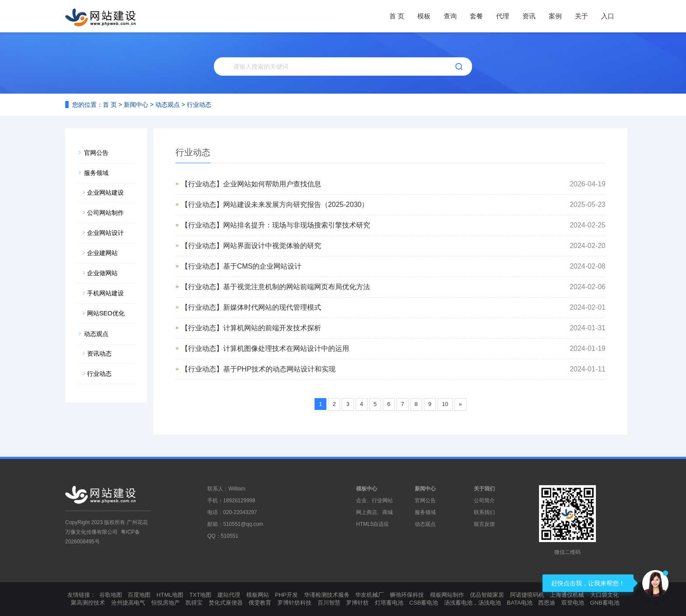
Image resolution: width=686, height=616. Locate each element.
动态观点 (168, 105)
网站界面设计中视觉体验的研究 (272, 246)
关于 (581, 16)
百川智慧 (329, 603)
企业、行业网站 (374, 500)
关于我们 (484, 489)
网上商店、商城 (374, 512)
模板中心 (367, 489)
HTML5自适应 (373, 524)
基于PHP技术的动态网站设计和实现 (279, 369)
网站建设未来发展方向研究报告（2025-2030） (296, 205)
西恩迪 (547, 603)
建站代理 (229, 595)
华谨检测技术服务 (327, 595)
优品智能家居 (487, 595)
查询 (450, 16)
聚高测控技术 (88, 603)
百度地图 (139, 595)
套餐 (476, 16)
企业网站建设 (105, 192)
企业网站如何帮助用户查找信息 (272, 184)
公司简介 (484, 500)
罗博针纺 (357, 603)
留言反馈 (484, 524)
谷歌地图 (111, 595)
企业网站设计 (105, 233)
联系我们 (484, 512)
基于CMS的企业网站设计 (262, 266)
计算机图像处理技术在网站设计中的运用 (286, 348)
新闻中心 (136, 105)
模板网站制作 (447, 595)
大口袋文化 (604, 595)
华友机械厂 (369, 595)
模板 (424, 16)
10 (445, 404)
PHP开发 (286, 595)
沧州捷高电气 (128, 603)
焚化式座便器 (226, 603)
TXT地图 (201, 595)
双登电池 (573, 603)
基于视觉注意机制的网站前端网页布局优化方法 (297, 287)
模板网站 (258, 595)
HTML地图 (170, 595)
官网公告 (96, 153)
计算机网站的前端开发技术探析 (272, 328)
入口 (608, 16)
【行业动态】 (202, 184)
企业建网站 (102, 253)
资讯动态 (99, 353)
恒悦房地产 (166, 603)
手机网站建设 (105, 293)
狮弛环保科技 (407, 595)
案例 (555, 16)
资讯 (529, 16)
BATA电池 (520, 603)
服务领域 (96, 173)
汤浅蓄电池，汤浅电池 (472, 603)
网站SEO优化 (106, 313)
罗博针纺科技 (294, 603)
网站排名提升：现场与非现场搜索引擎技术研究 (297, 225)
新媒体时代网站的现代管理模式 (272, 307)
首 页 (397, 16)
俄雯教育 (260, 603)
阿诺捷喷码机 (527, 595)
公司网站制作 (105, 213)
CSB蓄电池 (424, 603)
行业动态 (199, 105)
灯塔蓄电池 (389, 603)
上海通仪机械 (567, 595)
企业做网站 (102, 273)
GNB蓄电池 (604, 603)
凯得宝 (194, 603)
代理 (503, 16)
